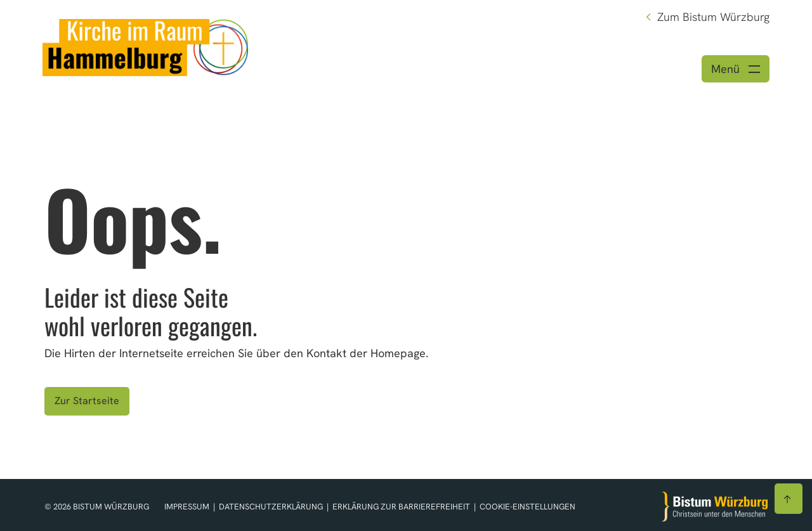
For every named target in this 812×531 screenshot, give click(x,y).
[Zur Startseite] (715, 507)
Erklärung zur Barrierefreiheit (401, 507)
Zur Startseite (87, 401)
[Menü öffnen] (736, 69)
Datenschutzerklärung (272, 507)
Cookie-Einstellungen (527, 507)
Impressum (188, 507)
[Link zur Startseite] (145, 46)
